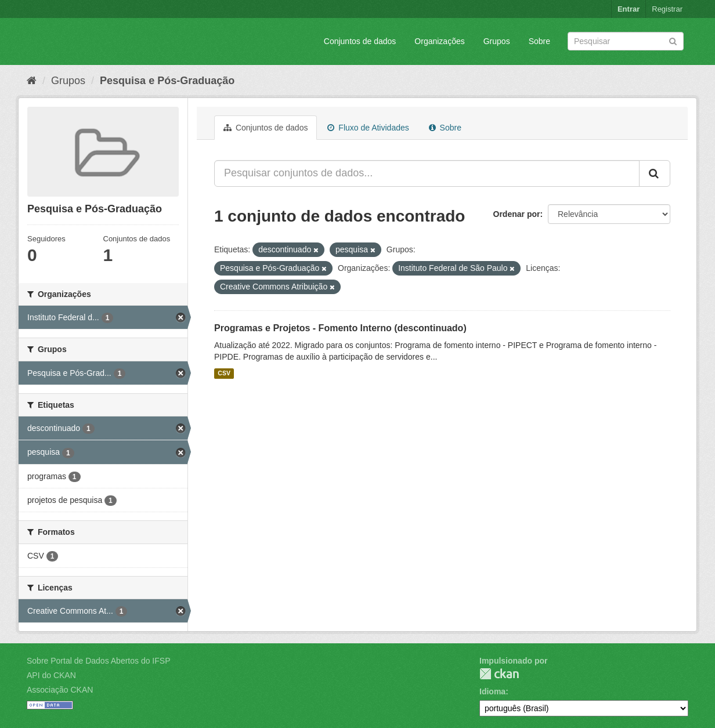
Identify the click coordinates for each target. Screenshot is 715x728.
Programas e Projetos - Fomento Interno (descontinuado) (340, 328)
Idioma (492, 691)
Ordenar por (517, 214)
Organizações (439, 41)
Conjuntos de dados (360, 41)
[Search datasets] (626, 41)
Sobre (539, 41)
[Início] (32, 81)
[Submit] (673, 40)
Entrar (629, 9)
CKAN (499, 674)
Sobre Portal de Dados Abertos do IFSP (98, 661)
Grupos (497, 41)
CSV (224, 374)
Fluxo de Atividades (368, 128)
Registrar (667, 9)
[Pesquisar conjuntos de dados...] (427, 173)
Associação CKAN (60, 690)
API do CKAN (51, 675)
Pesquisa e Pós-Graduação (167, 81)
